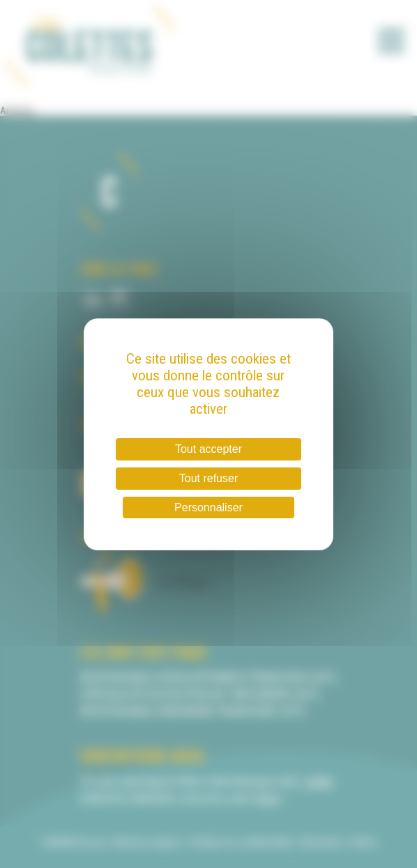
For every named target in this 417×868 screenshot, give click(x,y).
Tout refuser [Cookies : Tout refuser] (208, 478)
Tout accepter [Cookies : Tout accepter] (208, 449)
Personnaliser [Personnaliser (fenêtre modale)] (208, 507)
